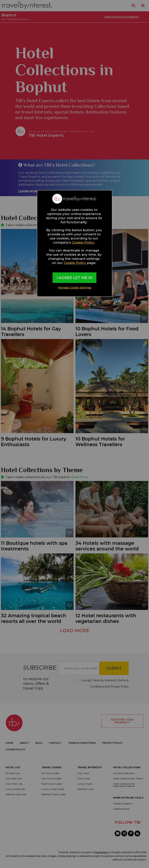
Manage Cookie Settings (75, 288)
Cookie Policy (83, 242)
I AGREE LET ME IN (74, 278)
